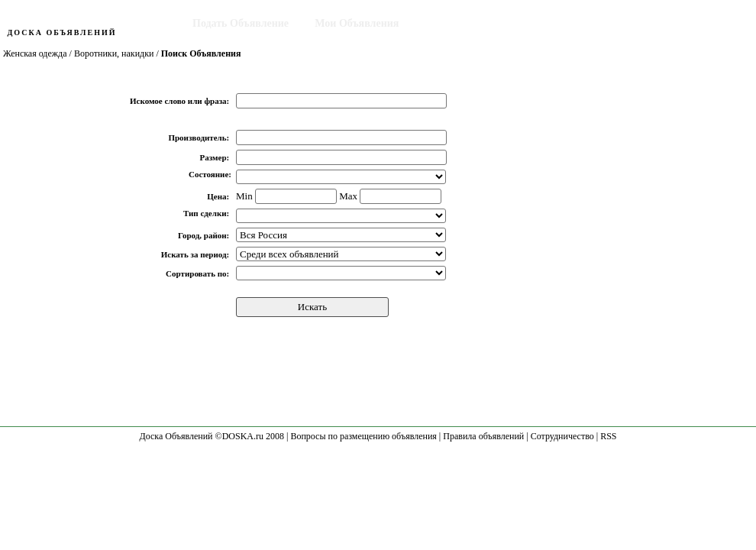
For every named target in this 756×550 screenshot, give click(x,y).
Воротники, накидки (114, 53)
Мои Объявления (357, 23)
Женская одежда (35, 53)
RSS (608, 436)
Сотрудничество (562, 436)
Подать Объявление (241, 23)
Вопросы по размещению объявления (363, 436)
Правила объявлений (483, 436)
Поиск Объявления (472, 23)
